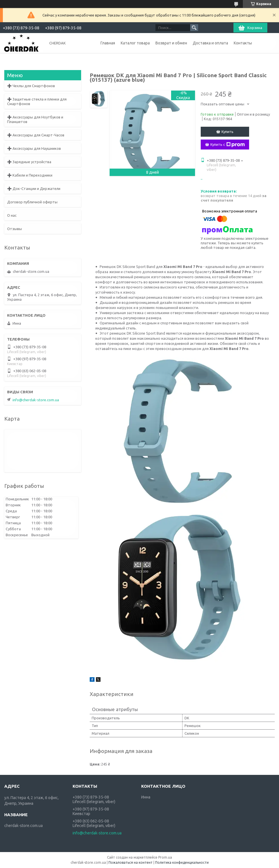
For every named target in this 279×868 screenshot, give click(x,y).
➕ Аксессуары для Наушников (34, 148)
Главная (108, 43)
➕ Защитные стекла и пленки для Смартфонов (37, 101)
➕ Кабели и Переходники (30, 175)
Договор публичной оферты (32, 202)
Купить (227, 132)
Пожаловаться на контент (131, 862)
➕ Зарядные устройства (29, 162)
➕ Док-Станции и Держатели (34, 189)
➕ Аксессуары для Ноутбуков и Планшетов (35, 119)
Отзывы (15, 229)
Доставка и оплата (210, 43)
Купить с (228, 145)
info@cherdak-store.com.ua (36, 400)
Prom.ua (165, 857)
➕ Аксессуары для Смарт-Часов (36, 135)
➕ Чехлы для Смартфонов (31, 86)
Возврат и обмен (171, 43)
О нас (12, 215)
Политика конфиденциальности (182, 862)
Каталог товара (135, 43)
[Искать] (194, 28)
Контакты (243, 43)
